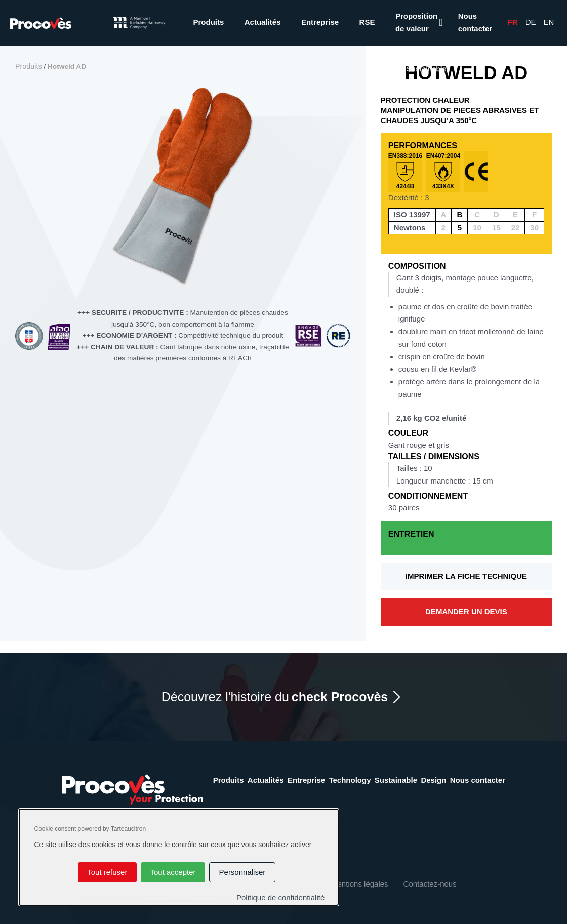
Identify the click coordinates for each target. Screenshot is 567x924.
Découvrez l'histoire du (275, 697)
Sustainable (396, 780)
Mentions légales (360, 884)
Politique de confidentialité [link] (280, 897)
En (549, 22)
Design (433, 780)
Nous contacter (475, 22)
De (531, 22)
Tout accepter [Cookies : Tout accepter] (173, 872)
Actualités (263, 22)
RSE (367, 22)
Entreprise (320, 22)
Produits (208, 22)
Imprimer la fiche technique (466, 576)
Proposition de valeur (416, 22)
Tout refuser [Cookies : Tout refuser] (107, 872)
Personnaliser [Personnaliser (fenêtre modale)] (242, 872)
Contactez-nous (430, 884)
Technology (350, 780)
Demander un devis (466, 611)
